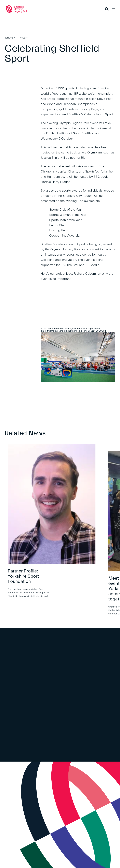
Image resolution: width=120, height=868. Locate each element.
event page (87, 329)
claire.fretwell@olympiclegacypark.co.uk (62, 331)
